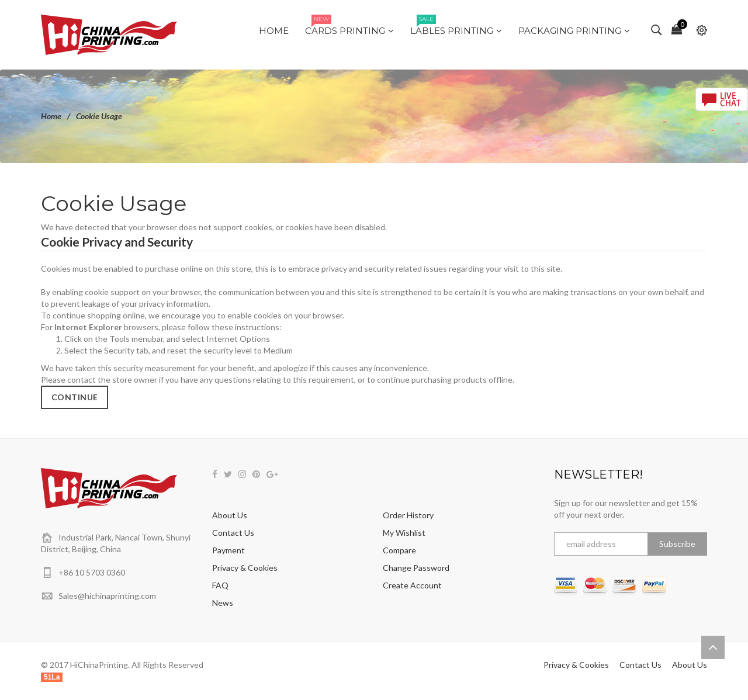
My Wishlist (404, 533)
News (223, 603)
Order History (408, 515)
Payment (228, 550)
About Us (230, 515)
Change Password (416, 568)
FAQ (220, 585)
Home (51, 116)
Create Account (412, 585)
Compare (399, 550)
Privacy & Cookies (245, 568)
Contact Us (233, 533)
